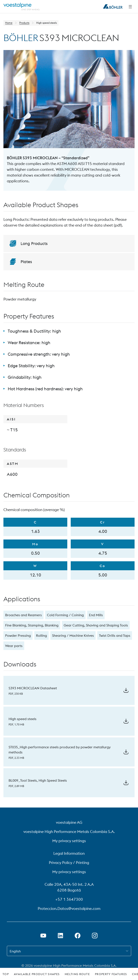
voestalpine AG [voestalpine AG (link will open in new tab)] (69, 822)
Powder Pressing (18, 635)
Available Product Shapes (37, 974)
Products (24, 23)
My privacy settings (69, 841)
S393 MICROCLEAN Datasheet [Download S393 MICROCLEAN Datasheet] (33, 688)
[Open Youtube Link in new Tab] (43, 936)
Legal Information (69, 853)
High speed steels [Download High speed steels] (22, 719)
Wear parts (14, 646)
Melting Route (77, 974)
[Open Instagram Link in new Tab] (95, 936)
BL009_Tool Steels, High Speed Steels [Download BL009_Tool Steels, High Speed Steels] (38, 780)
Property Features (111, 974)
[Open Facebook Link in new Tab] (78, 936)
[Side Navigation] (130, 7)
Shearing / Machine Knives (73, 635)
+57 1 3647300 (69, 899)
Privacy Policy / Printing (69, 863)
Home (9, 23)
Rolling (41, 635)
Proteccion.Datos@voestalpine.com (69, 909)
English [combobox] (15, 951)
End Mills (96, 615)
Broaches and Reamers (23, 615)
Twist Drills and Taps (115, 635)
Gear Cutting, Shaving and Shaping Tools (96, 625)
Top (6, 974)
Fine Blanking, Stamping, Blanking (32, 625)
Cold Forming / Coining (65, 615)
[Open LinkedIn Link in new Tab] (60, 936)
